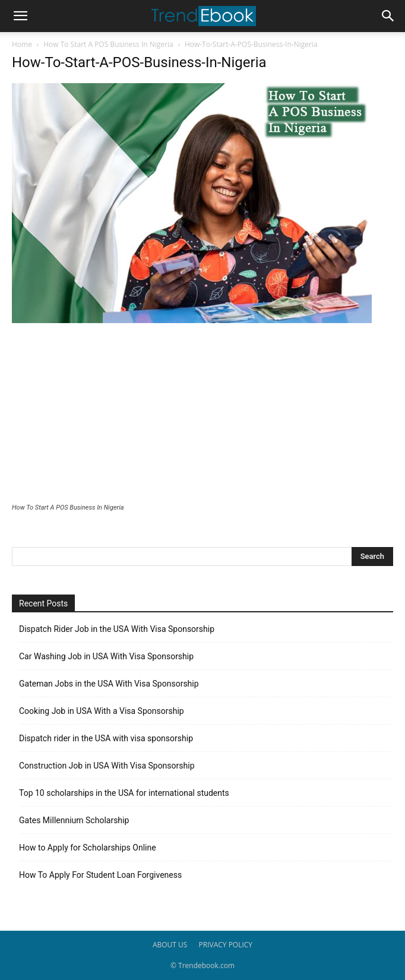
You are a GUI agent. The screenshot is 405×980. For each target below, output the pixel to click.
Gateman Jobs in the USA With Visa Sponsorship (109, 684)
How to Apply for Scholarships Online (88, 848)
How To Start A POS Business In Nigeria (108, 44)
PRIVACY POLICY (226, 945)
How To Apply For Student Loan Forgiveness (100, 875)
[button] (20, 16)
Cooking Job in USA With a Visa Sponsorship (102, 711)
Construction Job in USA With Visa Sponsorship (107, 766)
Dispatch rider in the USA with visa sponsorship (106, 738)
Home (22, 44)
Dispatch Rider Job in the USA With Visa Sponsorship (117, 629)
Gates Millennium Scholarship (74, 820)
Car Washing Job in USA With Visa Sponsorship (106, 656)
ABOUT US (170, 945)
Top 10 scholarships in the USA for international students (124, 793)
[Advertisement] (202, 415)
